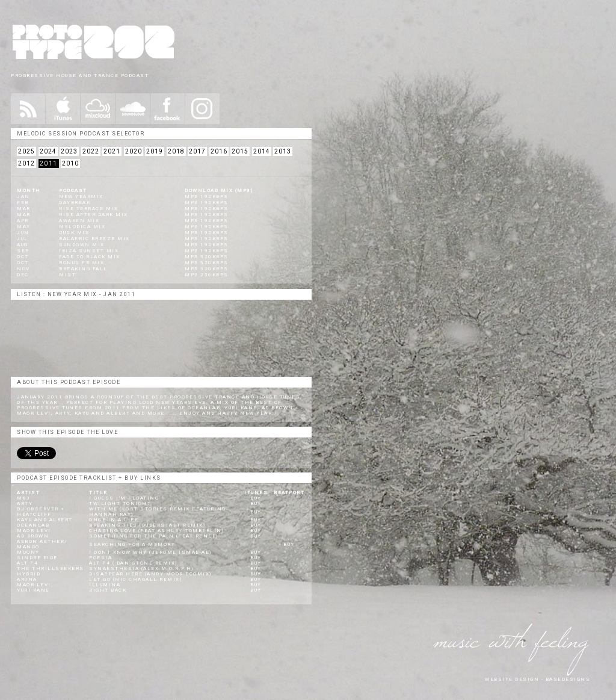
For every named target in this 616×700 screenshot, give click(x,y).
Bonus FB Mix (82, 263)
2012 (26, 163)
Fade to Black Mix (90, 257)
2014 (262, 151)
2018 (176, 151)
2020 (134, 151)
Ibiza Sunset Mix (89, 251)
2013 (283, 151)
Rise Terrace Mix (88, 209)
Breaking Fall (83, 269)
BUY (256, 498)
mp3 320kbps (207, 257)
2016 (219, 151)
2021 (112, 151)
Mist (67, 275)
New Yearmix (81, 197)
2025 (26, 151)
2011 (49, 163)
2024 (48, 151)
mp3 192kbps (207, 197)
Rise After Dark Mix (94, 215)
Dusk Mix (74, 233)
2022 (91, 151)
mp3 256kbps (207, 275)
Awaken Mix (79, 221)
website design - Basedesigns (537, 679)
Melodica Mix (82, 227)
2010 (70, 163)
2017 (197, 151)
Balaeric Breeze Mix (94, 239)
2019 (155, 151)
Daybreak (75, 203)
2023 (69, 151)
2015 (240, 151)
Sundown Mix (82, 245)
